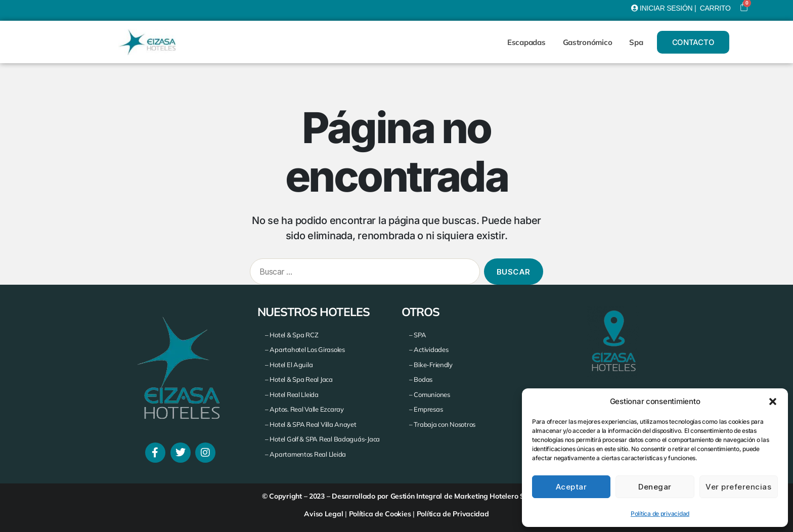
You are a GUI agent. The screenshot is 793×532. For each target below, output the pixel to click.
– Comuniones (430, 394)
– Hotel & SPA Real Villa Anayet (311, 424)
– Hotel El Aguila (289, 365)
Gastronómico (588, 42)
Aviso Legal (323, 514)
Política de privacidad (660, 514)
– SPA (418, 335)
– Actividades (429, 349)
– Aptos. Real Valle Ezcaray (304, 409)
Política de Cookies (380, 514)
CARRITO (715, 8)
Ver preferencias (738, 487)
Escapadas (526, 42)
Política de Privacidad (453, 514)
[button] (773, 402)
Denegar (655, 487)
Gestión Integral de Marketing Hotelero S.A (461, 496)
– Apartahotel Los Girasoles (305, 349)
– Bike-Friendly (431, 365)
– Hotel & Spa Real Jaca (299, 379)
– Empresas (426, 409)
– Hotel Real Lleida (292, 394)
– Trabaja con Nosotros (442, 424)
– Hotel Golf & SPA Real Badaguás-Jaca (322, 439)
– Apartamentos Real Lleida (305, 454)
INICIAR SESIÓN (666, 8)
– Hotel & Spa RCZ (292, 335)
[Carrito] (744, 7)
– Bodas (421, 379)
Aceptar (571, 487)
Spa (636, 42)
